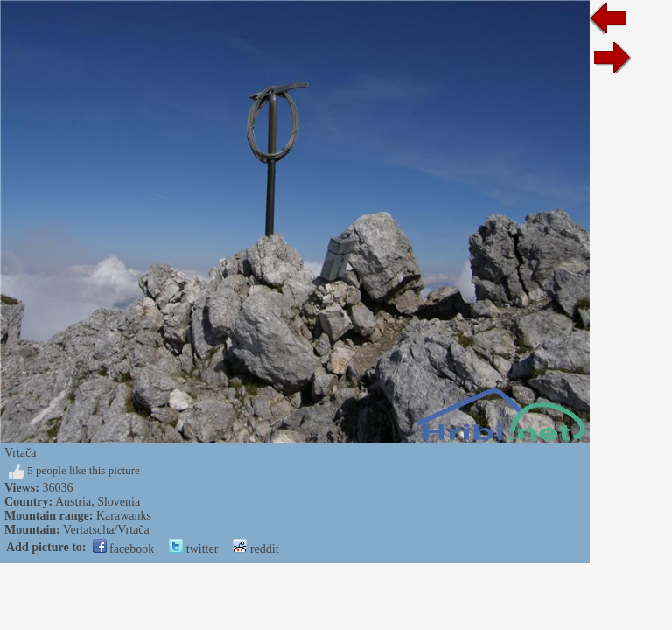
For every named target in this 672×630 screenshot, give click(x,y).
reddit (255, 549)
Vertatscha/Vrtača (106, 530)
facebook (124, 549)
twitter (193, 549)
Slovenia (119, 502)
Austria (73, 502)
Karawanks (124, 516)
